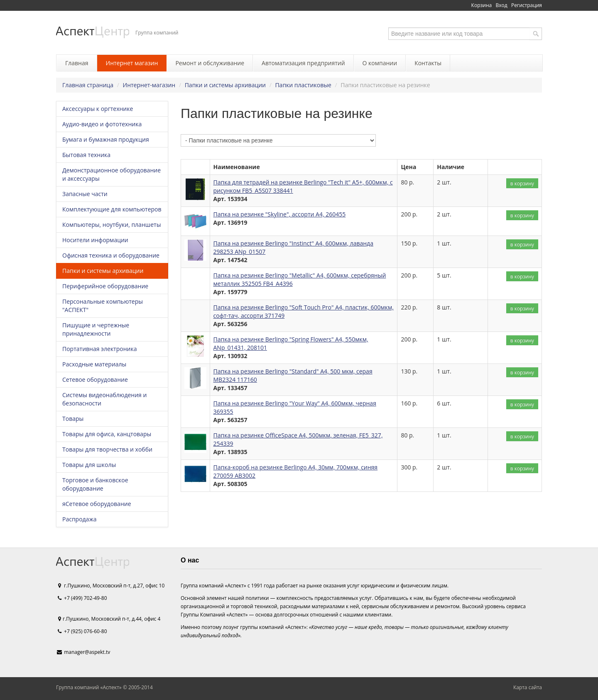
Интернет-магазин (149, 85)
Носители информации (95, 240)
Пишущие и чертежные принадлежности (96, 329)
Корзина (482, 5)
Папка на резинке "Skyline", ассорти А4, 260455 (280, 214)
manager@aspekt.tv (87, 652)
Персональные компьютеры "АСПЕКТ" (103, 306)
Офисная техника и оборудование (111, 255)
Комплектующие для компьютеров (112, 209)
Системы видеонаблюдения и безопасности (104, 399)
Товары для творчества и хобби (107, 449)
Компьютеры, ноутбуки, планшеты (112, 225)
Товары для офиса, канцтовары (107, 434)
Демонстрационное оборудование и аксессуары (112, 174)
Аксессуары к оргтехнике (98, 109)
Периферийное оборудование (105, 286)
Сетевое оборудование (95, 379)
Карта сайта (528, 687)
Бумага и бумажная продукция (106, 139)
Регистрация (527, 5)
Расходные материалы (94, 364)
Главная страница (88, 85)
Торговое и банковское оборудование (95, 484)
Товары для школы (89, 465)
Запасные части (85, 194)
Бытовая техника (86, 155)
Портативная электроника (99, 349)
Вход (502, 5)
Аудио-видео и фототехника (102, 124)
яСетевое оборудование (97, 504)
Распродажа (79, 519)
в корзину (522, 183)
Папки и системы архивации (225, 85)
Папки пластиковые (303, 85)
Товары (73, 419)
